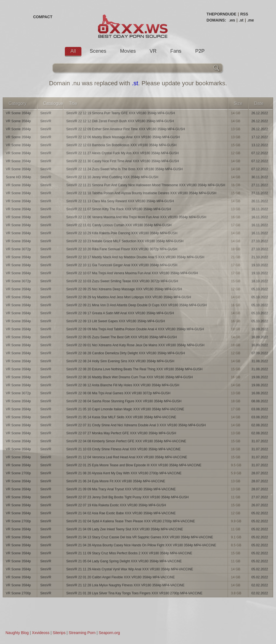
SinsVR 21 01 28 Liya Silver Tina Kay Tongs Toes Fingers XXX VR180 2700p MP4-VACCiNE (134, 593)
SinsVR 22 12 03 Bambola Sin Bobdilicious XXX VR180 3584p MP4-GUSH (121, 145)
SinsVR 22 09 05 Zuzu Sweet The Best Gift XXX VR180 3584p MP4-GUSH (122, 337)
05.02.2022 (260, 513)
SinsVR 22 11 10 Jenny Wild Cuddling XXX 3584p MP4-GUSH (112, 177)
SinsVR (46, 113)
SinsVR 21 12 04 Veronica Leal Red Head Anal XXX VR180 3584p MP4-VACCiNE (127, 457)
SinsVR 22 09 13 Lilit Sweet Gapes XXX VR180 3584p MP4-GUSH (116, 321)
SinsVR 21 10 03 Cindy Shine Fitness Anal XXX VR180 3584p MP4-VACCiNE (124, 449)
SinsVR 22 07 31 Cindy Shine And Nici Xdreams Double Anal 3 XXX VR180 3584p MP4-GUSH (136, 425)
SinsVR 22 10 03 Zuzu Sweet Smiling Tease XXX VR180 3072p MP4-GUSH (122, 281)
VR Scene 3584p (18, 113)
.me (251, 20)
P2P (200, 51)
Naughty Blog (17, 633)
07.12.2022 (260, 153)
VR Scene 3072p (18, 249)
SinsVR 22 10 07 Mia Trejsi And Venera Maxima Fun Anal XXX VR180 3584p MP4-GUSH (132, 273)
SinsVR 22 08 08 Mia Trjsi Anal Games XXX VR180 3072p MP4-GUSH (118, 393)
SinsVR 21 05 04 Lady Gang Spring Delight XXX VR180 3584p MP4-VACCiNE (124, 561)
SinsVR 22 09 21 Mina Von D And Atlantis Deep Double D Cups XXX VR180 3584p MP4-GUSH (136, 305)
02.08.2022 (260, 425)
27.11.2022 (260, 185)
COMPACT (43, 17)
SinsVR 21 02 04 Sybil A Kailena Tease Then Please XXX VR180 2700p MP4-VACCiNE (131, 521)
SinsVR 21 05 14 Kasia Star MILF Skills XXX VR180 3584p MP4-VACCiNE (121, 417)
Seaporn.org (109, 633)
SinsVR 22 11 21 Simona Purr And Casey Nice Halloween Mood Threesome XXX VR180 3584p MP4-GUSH (146, 185)
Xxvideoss (41, 633)
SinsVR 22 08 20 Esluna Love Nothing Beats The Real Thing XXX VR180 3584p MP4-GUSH (134, 369)
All (73, 51)
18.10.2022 (260, 281)
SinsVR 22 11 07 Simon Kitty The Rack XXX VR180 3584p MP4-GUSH (119, 209)
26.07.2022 (260, 505)
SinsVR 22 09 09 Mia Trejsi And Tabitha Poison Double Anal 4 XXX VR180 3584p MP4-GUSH (135, 329)
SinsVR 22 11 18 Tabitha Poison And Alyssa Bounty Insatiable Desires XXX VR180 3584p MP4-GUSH (141, 193)
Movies (128, 51)
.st (241, 20)
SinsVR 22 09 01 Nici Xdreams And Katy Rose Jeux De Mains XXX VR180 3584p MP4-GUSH (135, 345)
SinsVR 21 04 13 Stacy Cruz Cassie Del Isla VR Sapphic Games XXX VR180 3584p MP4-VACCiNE (140, 537)
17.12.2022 (260, 137)
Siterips (59, 633)
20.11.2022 (260, 201)
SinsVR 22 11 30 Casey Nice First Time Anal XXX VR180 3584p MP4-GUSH (123, 161)
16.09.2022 (260, 329)
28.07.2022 (260, 473)
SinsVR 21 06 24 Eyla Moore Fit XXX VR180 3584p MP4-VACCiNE (116, 481)
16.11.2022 (260, 209)
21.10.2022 (260, 257)
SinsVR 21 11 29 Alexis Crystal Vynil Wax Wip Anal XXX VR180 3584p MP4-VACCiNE (130, 569)
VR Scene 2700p (18, 473)
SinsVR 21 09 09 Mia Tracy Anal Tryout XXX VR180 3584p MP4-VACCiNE (121, 489)
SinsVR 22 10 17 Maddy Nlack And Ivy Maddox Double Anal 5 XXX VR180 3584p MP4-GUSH (135, 257)
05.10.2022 (260, 289)
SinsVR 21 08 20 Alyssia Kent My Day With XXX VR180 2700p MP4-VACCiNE (124, 473)
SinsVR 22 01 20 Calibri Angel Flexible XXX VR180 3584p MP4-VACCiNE (120, 577)
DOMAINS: (216, 20)
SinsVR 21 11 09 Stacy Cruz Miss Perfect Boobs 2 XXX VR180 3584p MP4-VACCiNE (129, 553)
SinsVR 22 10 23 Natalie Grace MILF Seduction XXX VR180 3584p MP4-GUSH (125, 241)
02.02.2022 (260, 585)
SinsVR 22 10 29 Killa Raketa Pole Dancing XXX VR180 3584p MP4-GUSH (122, 233)
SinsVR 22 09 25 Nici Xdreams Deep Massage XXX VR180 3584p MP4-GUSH (124, 289)
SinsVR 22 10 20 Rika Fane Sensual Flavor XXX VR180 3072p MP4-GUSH (122, 249)
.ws (232, 20)
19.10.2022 (260, 265)
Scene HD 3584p (18, 177)
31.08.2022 (260, 361)
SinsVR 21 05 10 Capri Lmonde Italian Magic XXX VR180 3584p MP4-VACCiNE (125, 409)
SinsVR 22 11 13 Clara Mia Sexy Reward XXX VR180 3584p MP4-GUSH (120, 201)
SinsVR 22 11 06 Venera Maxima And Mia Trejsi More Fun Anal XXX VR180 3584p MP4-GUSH (136, 217)
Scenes (98, 51)
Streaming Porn (82, 633)
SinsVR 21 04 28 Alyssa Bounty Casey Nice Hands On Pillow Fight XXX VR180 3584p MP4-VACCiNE (141, 545)
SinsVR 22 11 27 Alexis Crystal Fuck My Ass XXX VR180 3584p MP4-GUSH (123, 153)
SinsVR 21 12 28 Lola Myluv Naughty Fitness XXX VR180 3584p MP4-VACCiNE (125, 585)
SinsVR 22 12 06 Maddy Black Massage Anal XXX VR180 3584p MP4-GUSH (123, 137)
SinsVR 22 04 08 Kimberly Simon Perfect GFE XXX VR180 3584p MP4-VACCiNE (126, 441)
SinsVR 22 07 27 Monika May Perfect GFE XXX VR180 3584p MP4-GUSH (121, 433)
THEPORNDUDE (221, 14)
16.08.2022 (260, 393)
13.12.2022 (260, 145)
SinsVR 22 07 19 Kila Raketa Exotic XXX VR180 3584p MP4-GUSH (116, 505)
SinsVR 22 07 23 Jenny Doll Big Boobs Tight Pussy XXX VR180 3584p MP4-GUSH (128, 497)
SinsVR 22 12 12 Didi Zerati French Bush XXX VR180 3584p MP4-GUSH (120, 121)
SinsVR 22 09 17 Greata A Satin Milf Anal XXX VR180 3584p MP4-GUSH (120, 313)
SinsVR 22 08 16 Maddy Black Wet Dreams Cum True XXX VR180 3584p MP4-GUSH (130, 377)
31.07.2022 (260, 441)
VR (153, 51)
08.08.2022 (260, 401)
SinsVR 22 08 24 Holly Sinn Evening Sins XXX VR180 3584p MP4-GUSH (120, 361)
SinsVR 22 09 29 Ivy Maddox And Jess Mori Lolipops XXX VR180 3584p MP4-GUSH (129, 297)
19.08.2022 (260, 377)
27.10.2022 (260, 241)
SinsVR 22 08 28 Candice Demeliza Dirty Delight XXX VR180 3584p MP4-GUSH (126, 353)
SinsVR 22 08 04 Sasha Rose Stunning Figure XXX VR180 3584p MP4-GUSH (124, 401)
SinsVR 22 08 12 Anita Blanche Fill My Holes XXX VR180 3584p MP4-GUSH (123, 385)
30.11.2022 (260, 177)
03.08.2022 (260, 409)
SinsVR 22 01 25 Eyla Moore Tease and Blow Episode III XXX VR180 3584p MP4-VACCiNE (134, 465)
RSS (244, 14)
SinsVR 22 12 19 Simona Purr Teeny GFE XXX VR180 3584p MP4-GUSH (121, 113)
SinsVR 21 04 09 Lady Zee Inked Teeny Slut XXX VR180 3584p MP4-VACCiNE (125, 529)
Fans (176, 51)
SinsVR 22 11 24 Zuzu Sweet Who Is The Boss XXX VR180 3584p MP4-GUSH (124, 169)
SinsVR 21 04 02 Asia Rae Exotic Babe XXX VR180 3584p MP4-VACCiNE (121, 513)
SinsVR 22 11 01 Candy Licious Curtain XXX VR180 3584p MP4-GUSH (119, 225)
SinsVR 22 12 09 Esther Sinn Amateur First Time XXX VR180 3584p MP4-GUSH (126, 129)
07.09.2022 (260, 353)
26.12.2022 (260, 113)
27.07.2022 (260, 497)
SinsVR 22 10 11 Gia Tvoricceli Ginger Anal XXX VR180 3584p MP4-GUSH (122, 265)
